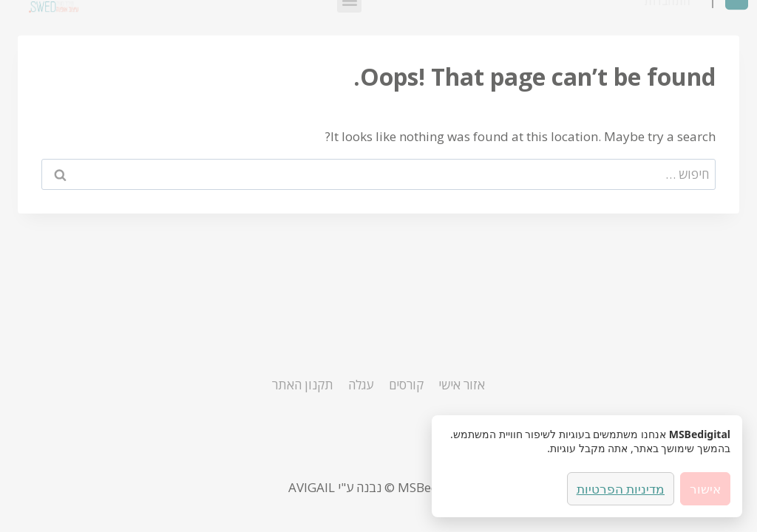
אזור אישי (462, 385)
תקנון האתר (303, 385)
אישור (705, 489)
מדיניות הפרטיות (621, 489)
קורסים (406, 385)
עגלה (361, 385)
